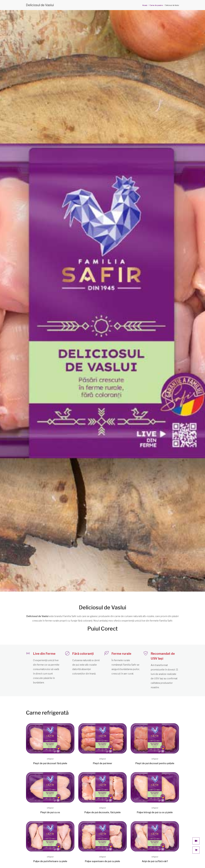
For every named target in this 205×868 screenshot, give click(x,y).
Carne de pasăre (156, 5)
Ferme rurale (121, 654)
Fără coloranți (83, 654)
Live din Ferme (44, 654)
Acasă (145, 5)
